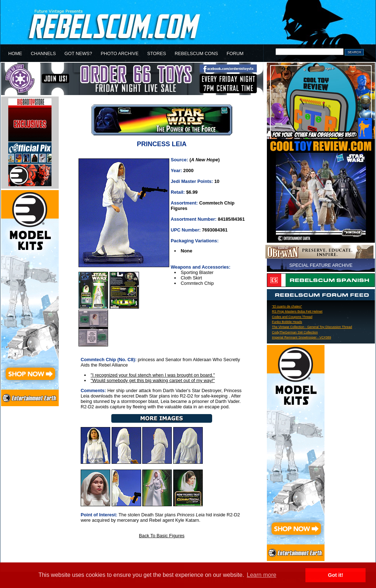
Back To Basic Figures (162, 536)
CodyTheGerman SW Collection (295, 332)
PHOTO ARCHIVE (120, 53)
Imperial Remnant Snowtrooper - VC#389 (301, 337)
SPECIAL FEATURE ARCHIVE (321, 265)
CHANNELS (43, 53)
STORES (157, 53)
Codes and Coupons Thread (292, 317)
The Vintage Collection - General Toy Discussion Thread (312, 327)
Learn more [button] (261, 575)
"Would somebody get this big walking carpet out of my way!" (153, 380)
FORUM (235, 53)
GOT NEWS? (78, 53)
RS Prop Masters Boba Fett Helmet (297, 311)
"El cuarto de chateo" (287, 306)
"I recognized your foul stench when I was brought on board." (153, 375)
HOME (15, 53)
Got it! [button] (336, 575)
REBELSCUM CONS (196, 53)
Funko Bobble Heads (287, 322)
